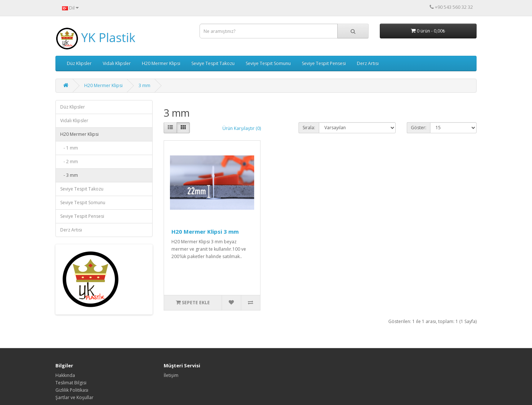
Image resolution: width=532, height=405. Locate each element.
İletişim (171, 375)
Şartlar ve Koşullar (74, 397)
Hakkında (65, 375)
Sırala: (309, 128)
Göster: (419, 128)
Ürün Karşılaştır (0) (242, 128)
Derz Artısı (368, 63)
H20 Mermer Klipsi (161, 63)
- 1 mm (69, 148)
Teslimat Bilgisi (71, 383)
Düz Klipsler (79, 63)
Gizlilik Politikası (72, 390)
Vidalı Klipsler (117, 63)
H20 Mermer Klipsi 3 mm (205, 231)
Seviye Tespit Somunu (268, 63)
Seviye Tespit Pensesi (324, 63)
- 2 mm (69, 162)
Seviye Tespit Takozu (213, 63)
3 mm (144, 85)
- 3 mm (69, 175)
